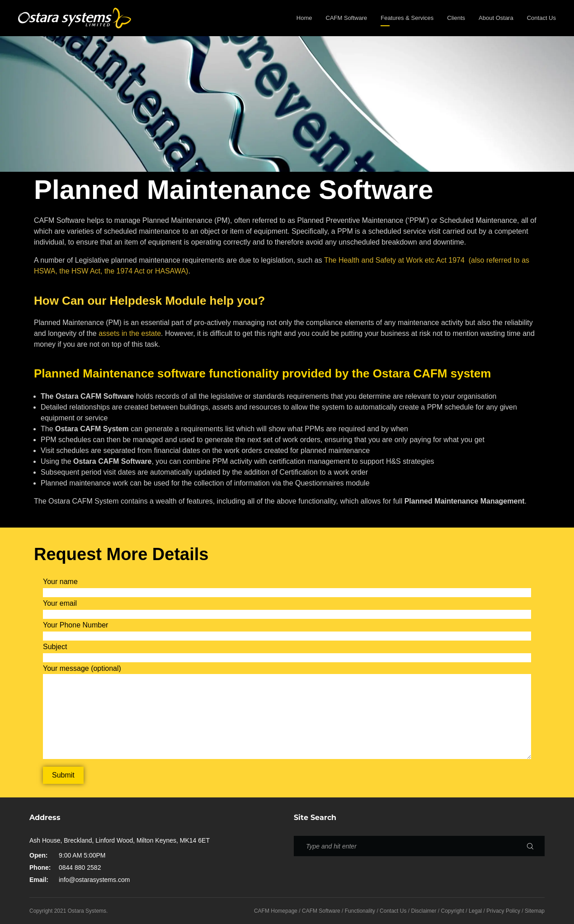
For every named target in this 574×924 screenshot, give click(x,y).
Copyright (453, 911)
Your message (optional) (82, 668)
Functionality (360, 911)
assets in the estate (130, 333)
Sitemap (535, 911)
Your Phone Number (75, 625)
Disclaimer (423, 911)
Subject (55, 647)
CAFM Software (321, 911)
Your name (60, 582)
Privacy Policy (503, 911)
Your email (60, 603)
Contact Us (393, 911)
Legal (475, 911)
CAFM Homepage (276, 911)
